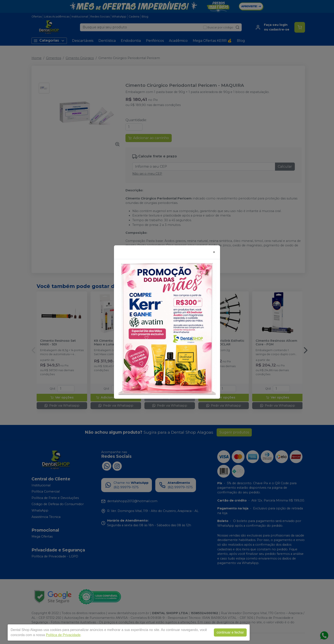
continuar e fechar (230, 632)
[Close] (214, 252)
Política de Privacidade (63, 635)
